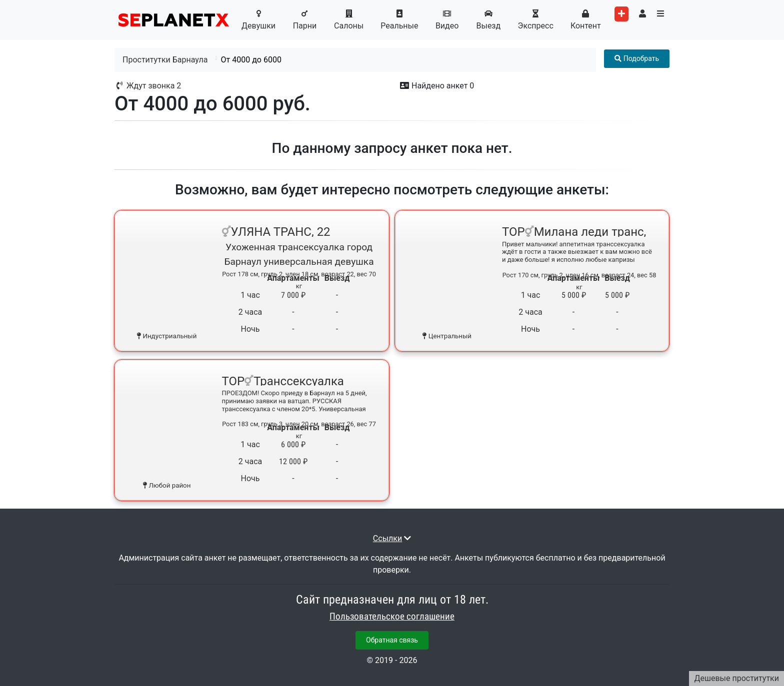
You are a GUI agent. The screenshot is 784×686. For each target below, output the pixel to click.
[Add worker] (621, 14)
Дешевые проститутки (736, 678)
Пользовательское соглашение (392, 617)
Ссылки (387, 538)
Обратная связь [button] (392, 640)
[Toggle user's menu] (642, 14)
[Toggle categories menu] (660, 14)
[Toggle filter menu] (637, 59)
